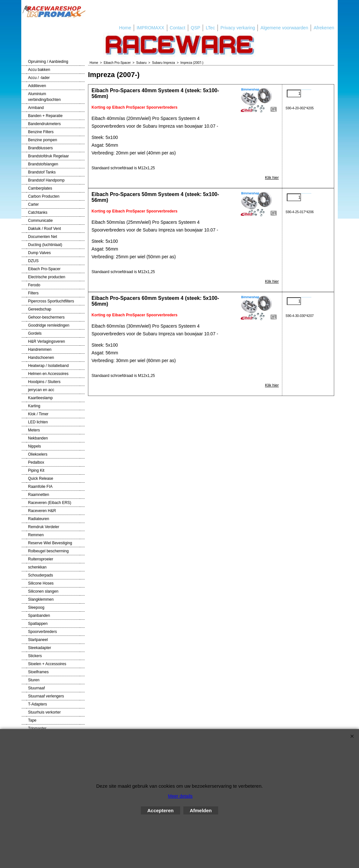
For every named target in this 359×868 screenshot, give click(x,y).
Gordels (35, 333)
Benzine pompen (43, 140)
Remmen (36, 535)
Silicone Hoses (41, 583)
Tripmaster (37, 728)
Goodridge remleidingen (49, 325)
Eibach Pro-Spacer (44, 269)
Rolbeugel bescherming (48, 551)
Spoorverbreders (42, 632)
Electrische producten (47, 277)
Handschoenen (41, 358)
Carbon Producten (44, 196)
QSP (196, 28)
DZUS (33, 261)
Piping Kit (36, 470)
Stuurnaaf (36, 688)
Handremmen (40, 350)
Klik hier (272, 178)
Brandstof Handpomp (46, 180)
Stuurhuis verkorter (44, 712)
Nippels (34, 446)
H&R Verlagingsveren (47, 341)
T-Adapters (38, 704)
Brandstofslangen (43, 164)
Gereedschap (40, 309)
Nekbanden (38, 438)
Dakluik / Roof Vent (44, 229)
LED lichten (38, 422)
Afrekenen (324, 28)
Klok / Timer (38, 414)
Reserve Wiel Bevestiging (50, 543)
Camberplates (40, 188)
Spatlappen (38, 624)
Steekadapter (39, 648)
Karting (34, 406)
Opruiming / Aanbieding (48, 62)
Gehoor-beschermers (46, 317)
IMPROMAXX (150, 28)
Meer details (180, 796)
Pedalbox (36, 462)
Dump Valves (39, 253)
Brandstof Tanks (42, 172)
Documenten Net (43, 237)
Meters (34, 430)
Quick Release (41, 478)
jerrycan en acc (41, 390)
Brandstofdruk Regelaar (49, 156)
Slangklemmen (41, 599)
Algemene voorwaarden (284, 28)
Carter (33, 204)
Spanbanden (39, 616)
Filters (33, 293)
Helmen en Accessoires (48, 374)
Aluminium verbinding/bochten (44, 97)
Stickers (35, 656)
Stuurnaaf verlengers (46, 696)
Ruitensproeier (41, 559)
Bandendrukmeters (44, 124)
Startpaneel (38, 640)
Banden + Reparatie (45, 116)
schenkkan (37, 567)
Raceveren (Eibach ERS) (50, 503)
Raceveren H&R (42, 511)
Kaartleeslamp (40, 398)
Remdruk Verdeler (44, 527)
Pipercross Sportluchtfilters (51, 301)
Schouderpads (40, 575)
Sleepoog (36, 607)
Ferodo (34, 285)
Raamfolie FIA (40, 487)
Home (125, 28)
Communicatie (40, 221)
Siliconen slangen (43, 591)
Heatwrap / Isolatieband (48, 366)
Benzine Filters (41, 132)
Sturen (34, 680)
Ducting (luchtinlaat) (45, 245)
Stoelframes (38, 672)
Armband (36, 108)
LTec (210, 28)
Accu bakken (39, 70)
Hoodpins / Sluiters (44, 382)
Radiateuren (39, 519)
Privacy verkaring (238, 28)
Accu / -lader (39, 78)
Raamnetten (39, 495)
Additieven (37, 86)
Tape (32, 720)
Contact (178, 28)
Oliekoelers (38, 454)
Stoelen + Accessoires (47, 664)
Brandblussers (40, 148)
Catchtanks (38, 212)
